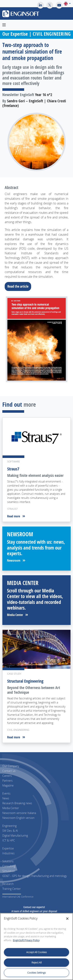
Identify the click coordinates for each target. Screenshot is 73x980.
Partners (7, 781)
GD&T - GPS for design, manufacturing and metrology (35, 876)
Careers (7, 776)
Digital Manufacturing (15, 836)
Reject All (37, 962)
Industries (8, 853)
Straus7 (13, 469)
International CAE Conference (18, 897)
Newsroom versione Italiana (19, 813)
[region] (36, 946)
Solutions (8, 861)
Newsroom (16, 560)
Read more (16, 516)
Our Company (11, 766)
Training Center (11, 889)
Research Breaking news (17, 803)
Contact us (9, 771)
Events (6, 793)
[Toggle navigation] (68, 14)
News (6, 798)
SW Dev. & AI (10, 831)
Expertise (8, 848)
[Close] (67, 919)
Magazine (8, 785)
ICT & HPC (9, 840)
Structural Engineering (25, 681)
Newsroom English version (18, 818)
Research (8, 884)
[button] (67, 4)
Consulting (9, 866)
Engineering (9, 826)
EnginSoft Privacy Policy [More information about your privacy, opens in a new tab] (26, 940)
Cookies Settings (36, 973)
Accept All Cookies (36, 952)
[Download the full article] (36, 339)
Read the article (19, 286)
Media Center (18, 615)
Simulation (9, 871)
